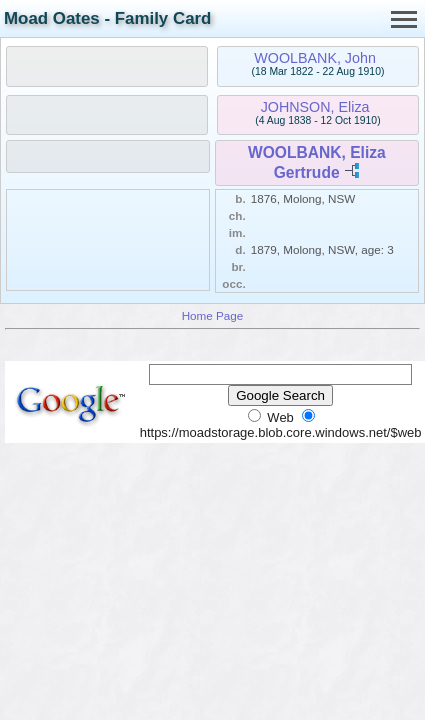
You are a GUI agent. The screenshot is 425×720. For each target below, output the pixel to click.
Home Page (213, 315)
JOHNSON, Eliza (315, 107)
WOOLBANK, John (315, 58)
